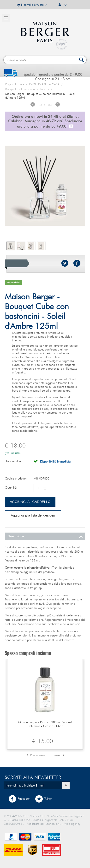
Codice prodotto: (16, 478)
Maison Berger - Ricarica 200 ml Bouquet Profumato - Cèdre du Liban (45, 724)
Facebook (19, 799)
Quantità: (11, 487)
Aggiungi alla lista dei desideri (33, 515)
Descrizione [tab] (45, 536)
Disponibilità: (13, 461)
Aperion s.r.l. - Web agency (62, 824)
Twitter (43, 799)
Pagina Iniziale (15, 84)
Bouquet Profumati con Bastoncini (27, 89)
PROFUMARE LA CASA (44, 84)
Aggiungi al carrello (30, 502)
